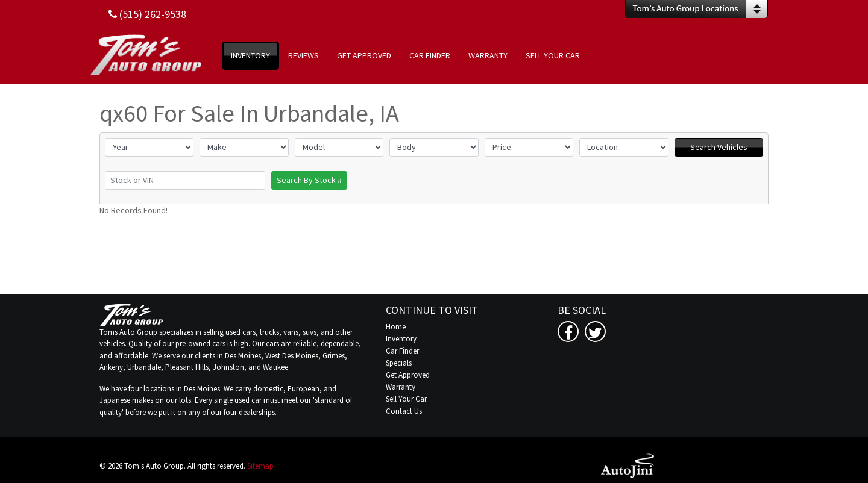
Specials (399, 363)
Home (396, 327)
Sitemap (260, 466)
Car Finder (402, 351)
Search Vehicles (719, 147)
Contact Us (404, 411)
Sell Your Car (406, 399)
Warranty (401, 387)
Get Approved (408, 375)
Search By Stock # (309, 180)
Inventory (401, 339)
